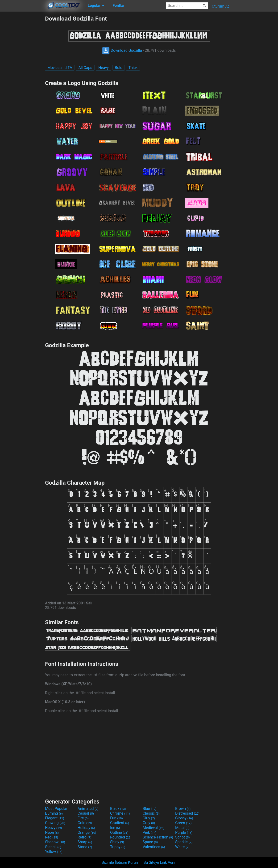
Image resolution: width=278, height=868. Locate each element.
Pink (150, 832)
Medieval (154, 828)
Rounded (121, 837)
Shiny (117, 842)
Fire (83, 818)
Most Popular (56, 809)
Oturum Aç (221, 6)
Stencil (53, 847)
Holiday (86, 828)
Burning (54, 813)
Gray (149, 823)
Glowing (55, 823)
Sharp (85, 842)
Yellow (54, 852)
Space (150, 842)
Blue (150, 809)
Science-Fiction (158, 837)
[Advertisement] (22, 86)
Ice (115, 828)
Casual (86, 813)
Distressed (187, 813)
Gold (85, 823)
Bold (119, 68)
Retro (84, 837)
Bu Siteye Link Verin (160, 862)
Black (118, 809)
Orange (87, 832)
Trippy (118, 847)
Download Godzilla (122, 50)
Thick (133, 68)
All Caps (85, 68)
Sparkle (184, 842)
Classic (151, 813)
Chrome (120, 813)
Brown (183, 809)
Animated (88, 809)
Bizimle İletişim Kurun (120, 862)
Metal (182, 828)
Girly (149, 818)
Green (183, 823)
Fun (116, 818)
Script (183, 837)
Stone (85, 847)
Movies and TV (60, 68)
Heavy (104, 68)
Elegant (55, 818)
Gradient (120, 823)
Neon (52, 832)
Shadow (55, 842)
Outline (119, 832)
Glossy (184, 818)
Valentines (154, 847)
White (182, 847)
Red (52, 837)
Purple (184, 832)
